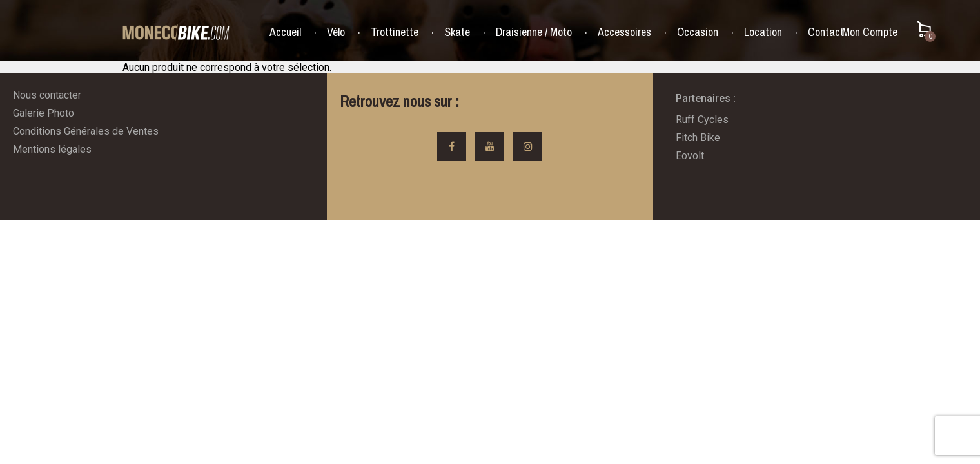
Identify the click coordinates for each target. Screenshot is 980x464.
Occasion (698, 32)
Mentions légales (52, 149)
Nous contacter (47, 95)
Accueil (285, 32)
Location (763, 32)
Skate (457, 32)
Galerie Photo (44, 113)
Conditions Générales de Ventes (86, 131)
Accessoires (624, 32)
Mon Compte (870, 32)
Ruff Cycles (702, 120)
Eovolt (690, 156)
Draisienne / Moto (534, 32)
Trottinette (395, 32)
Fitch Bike (698, 138)
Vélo (336, 32)
